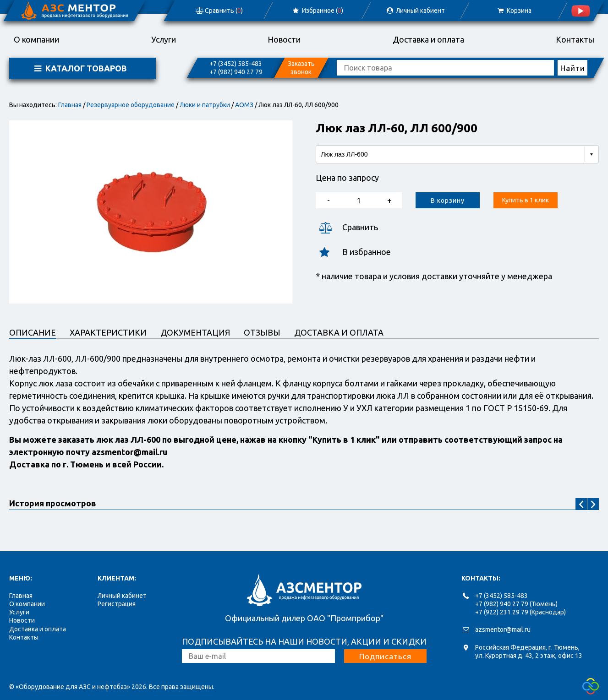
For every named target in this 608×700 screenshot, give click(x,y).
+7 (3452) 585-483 (236, 64)
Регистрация (117, 604)
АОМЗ (244, 105)
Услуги (164, 39)
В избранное (353, 252)
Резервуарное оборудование (131, 105)
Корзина (514, 11)
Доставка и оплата (428, 39)
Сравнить (347, 227)
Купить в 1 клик (526, 200)
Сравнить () (219, 11)
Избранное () (317, 11)
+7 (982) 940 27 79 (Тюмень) (516, 604)
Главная (70, 105)
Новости (284, 39)
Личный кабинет (122, 596)
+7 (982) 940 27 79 (236, 72)
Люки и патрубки (205, 105)
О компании (36, 39)
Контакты (575, 39)
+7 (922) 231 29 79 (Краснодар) (520, 612)
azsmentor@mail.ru (503, 629)
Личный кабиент (416, 11)
